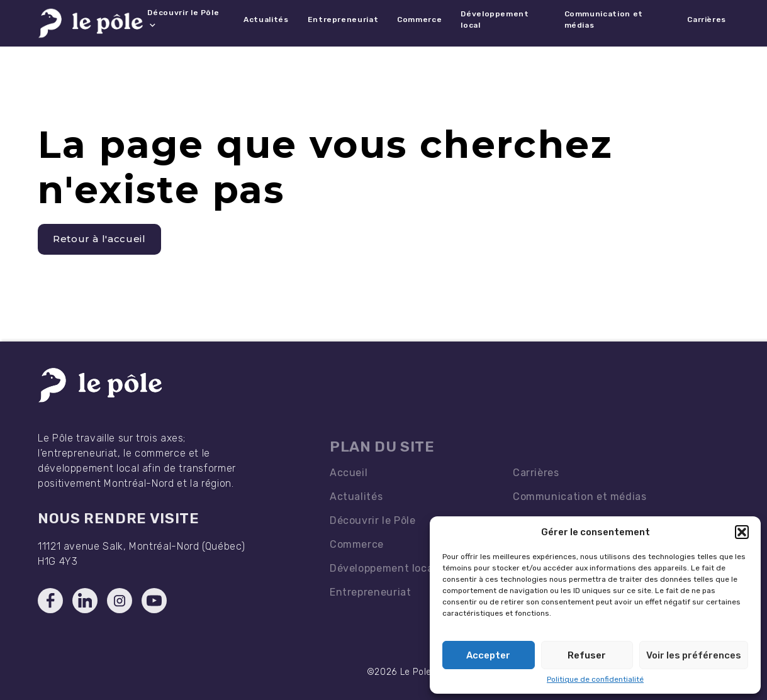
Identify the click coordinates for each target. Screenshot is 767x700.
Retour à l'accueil (99, 239)
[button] (742, 532)
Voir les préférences (694, 655)
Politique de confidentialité (595, 679)
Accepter (488, 655)
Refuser (587, 655)
